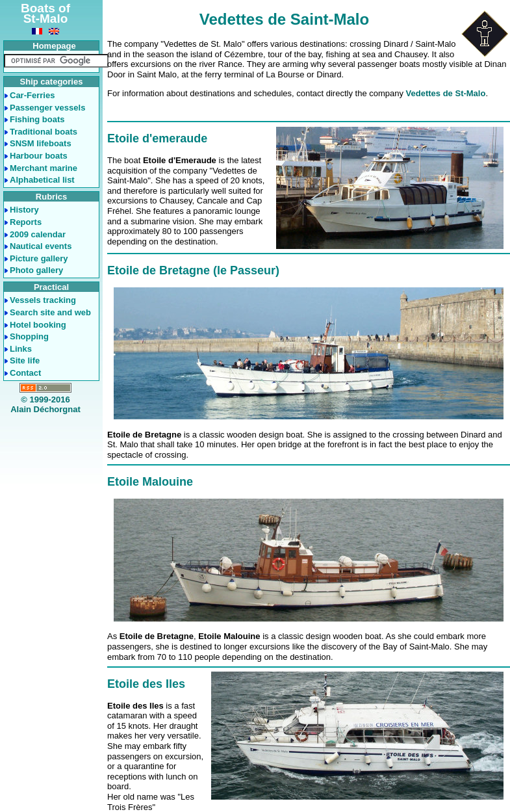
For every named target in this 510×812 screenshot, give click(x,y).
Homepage (54, 46)
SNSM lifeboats (41, 143)
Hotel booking (38, 325)
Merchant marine (44, 168)
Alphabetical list (42, 180)
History (24, 210)
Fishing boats (37, 119)
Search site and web (50, 312)
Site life (25, 360)
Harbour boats (39, 156)
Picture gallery (39, 258)
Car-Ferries (32, 95)
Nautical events (41, 246)
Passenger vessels (47, 108)
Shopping (29, 336)
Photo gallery (36, 270)
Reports (26, 222)
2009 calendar (38, 234)
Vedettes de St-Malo (446, 93)
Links (21, 349)
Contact (25, 373)
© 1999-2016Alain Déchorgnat (45, 405)
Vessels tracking (43, 300)
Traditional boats (44, 132)
